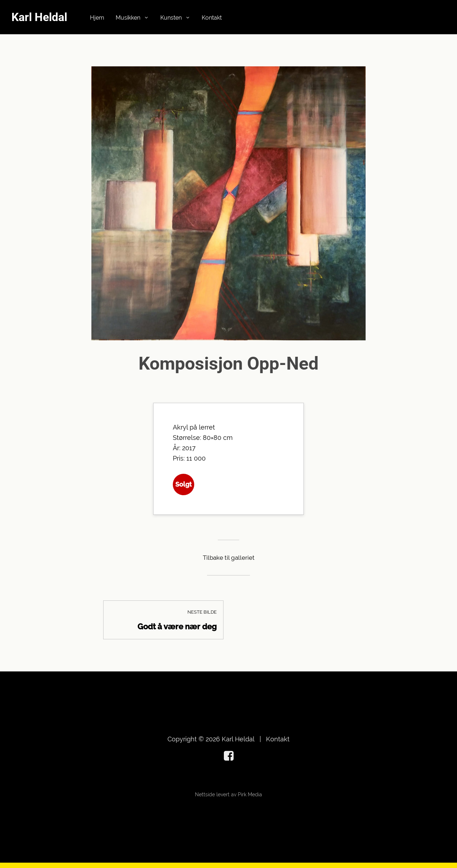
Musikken (128, 18)
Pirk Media (250, 795)
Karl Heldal (39, 17)
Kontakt (212, 18)
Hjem (97, 18)
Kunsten (171, 18)
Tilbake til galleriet (229, 558)
